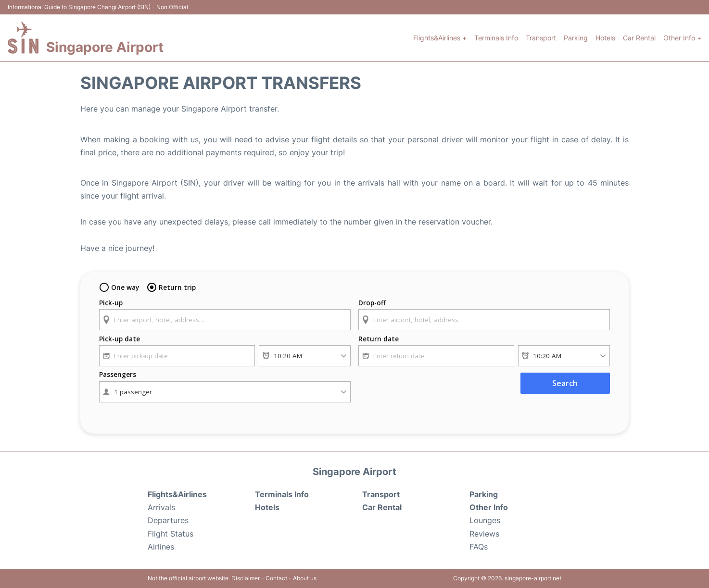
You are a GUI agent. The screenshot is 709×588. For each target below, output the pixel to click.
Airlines (161, 547)
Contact (276, 578)
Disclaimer (246, 578)
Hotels (605, 38)
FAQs (479, 547)
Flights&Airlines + (440, 38)
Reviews (484, 534)
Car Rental (639, 38)
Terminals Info (496, 38)
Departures (168, 520)
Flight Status (171, 534)
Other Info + (682, 38)
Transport (541, 38)
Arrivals (161, 507)
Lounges (485, 520)
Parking (576, 38)
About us (305, 578)
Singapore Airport (105, 47)
